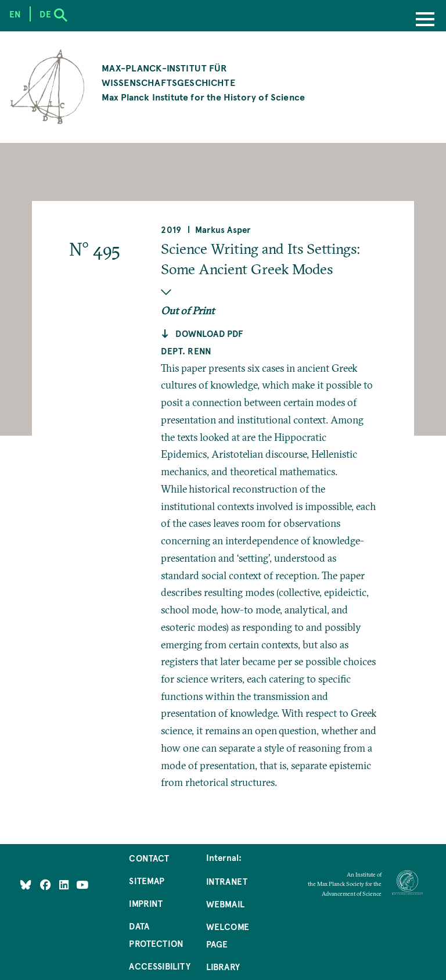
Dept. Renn (186, 351)
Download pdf (209, 333)
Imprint (146, 903)
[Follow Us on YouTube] (82, 885)
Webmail (225, 904)
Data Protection (156, 935)
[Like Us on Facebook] (47, 885)
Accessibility (159, 966)
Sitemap (147, 881)
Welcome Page (228, 935)
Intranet (227, 881)
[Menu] (425, 20)
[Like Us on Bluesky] (26, 885)
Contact (149, 858)
